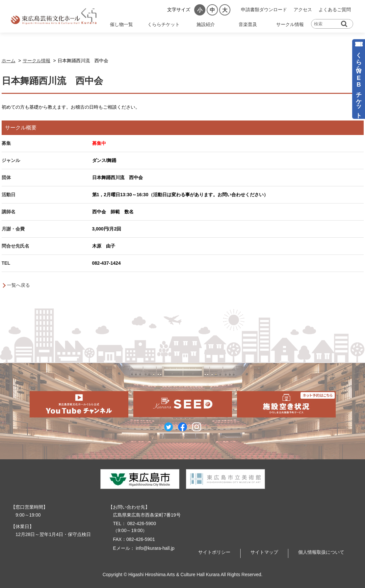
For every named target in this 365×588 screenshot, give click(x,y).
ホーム (9, 61)
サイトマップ (264, 552)
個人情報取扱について (321, 552)
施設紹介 (206, 24)
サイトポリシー (214, 552)
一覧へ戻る (18, 285)
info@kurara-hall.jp (155, 548)
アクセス (303, 10)
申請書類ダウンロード (264, 10)
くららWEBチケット (359, 82)
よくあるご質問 (335, 10)
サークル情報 (290, 24)
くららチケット (164, 24)
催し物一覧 (121, 24)
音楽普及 (248, 24)
